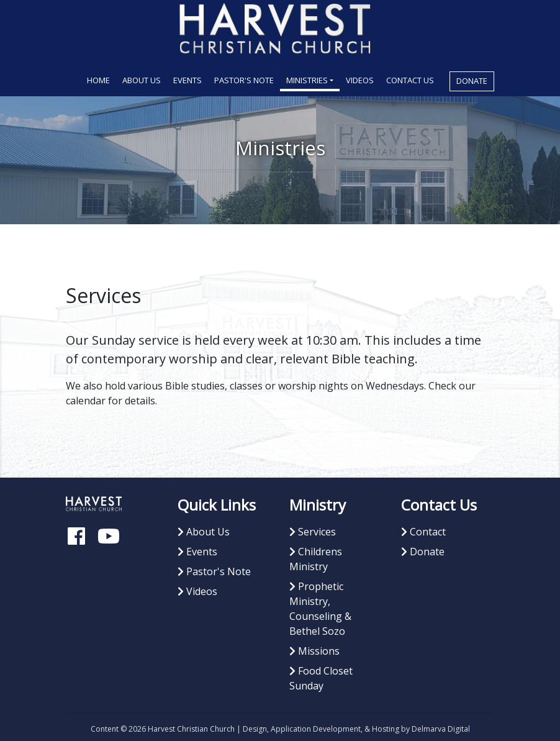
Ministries (307, 80)
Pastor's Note (244, 80)
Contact (423, 532)
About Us (142, 80)
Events (187, 80)
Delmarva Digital (441, 729)
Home (102, 80)
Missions (314, 651)
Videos (360, 80)
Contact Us (410, 80)
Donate (472, 81)
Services (313, 532)
